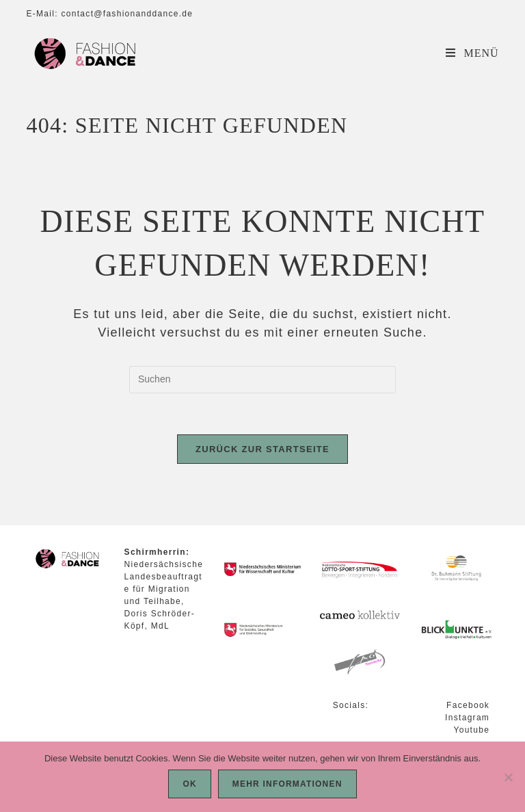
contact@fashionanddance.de (127, 14)
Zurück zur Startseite (262, 449)
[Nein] (508, 777)
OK (189, 784)
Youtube (471, 730)
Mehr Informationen (287, 784)
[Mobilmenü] (472, 53)
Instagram (467, 718)
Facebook (468, 705)
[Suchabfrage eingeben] (262, 380)
